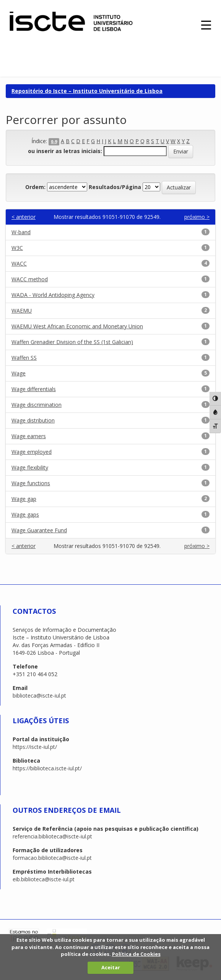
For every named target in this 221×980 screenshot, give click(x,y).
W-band (21, 232)
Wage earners (29, 436)
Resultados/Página (115, 187)
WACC (19, 263)
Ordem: (35, 187)
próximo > (197, 217)
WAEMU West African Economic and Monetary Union (77, 326)
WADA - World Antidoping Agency (53, 295)
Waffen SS (24, 358)
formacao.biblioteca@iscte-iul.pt (52, 858)
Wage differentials (34, 389)
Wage (19, 373)
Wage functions (31, 483)
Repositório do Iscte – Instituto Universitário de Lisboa (87, 91)
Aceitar (111, 967)
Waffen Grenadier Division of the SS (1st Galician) (72, 342)
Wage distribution (33, 420)
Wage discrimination (37, 405)
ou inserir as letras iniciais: (65, 151)
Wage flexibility (30, 467)
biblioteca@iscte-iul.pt (39, 695)
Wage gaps (25, 514)
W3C (17, 248)
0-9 (54, 142)
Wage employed (32, 452)
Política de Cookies (136, 954)
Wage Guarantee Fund (39, 530)
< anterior (24, 217)
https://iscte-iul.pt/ (35, 747)
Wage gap (24, 499)
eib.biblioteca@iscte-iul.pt (44, 879)
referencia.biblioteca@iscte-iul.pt (52, 836)
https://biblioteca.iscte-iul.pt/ (47, 768)
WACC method (30, 279)
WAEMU (22, 311)
